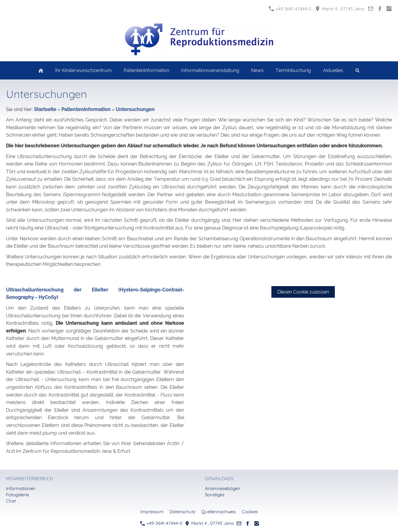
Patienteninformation (86, 109)
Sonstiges (215, 495)
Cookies (250, 512)
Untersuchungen (135, 109)
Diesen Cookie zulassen (303, 292)
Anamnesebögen (223, 488)
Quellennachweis (219, 512)
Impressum (152, 512)
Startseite (45, 109)
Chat (11, 501)
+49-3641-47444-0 (290, 9)
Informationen (21, 488)
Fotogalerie (17, 495)
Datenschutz (182, 512)
